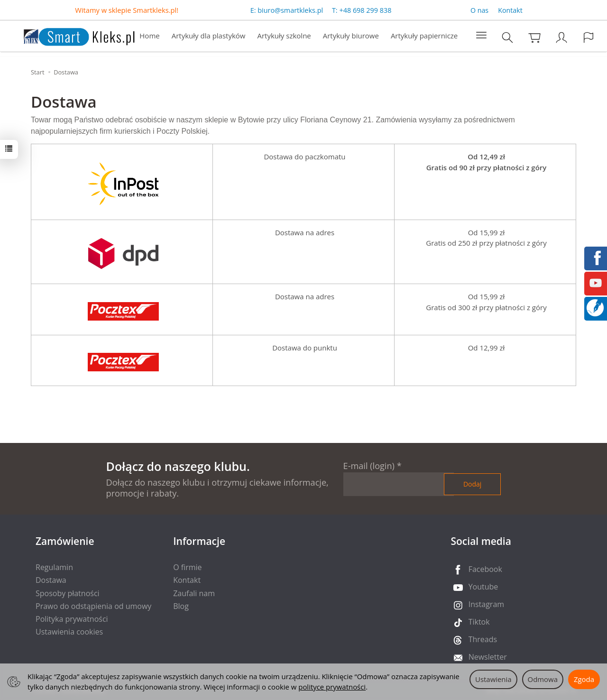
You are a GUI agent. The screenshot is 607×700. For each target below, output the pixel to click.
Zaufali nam (194, 593)
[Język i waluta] (589, 38)
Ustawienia (493, 679)
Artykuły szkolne (284, 36)
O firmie (187, 567)
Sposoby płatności (68, 593)
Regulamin (54, 567)
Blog (181, 606)
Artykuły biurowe (351, 36)
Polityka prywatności (72, 619)
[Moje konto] (561, 38)
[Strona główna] (70, 35)
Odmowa (543, 679)
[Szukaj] (507, 38)
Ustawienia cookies (69, 632)
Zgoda (584, 679)
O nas (479, 10)
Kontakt (510, 10)
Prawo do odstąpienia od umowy (93, 606)
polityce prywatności (332, 687)
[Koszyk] (534, 38)
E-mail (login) (369, 466)
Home (149, 36)
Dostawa (51, 580)
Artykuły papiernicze (424, 36)
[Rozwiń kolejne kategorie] (481, 36)
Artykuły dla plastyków (209, 36)
